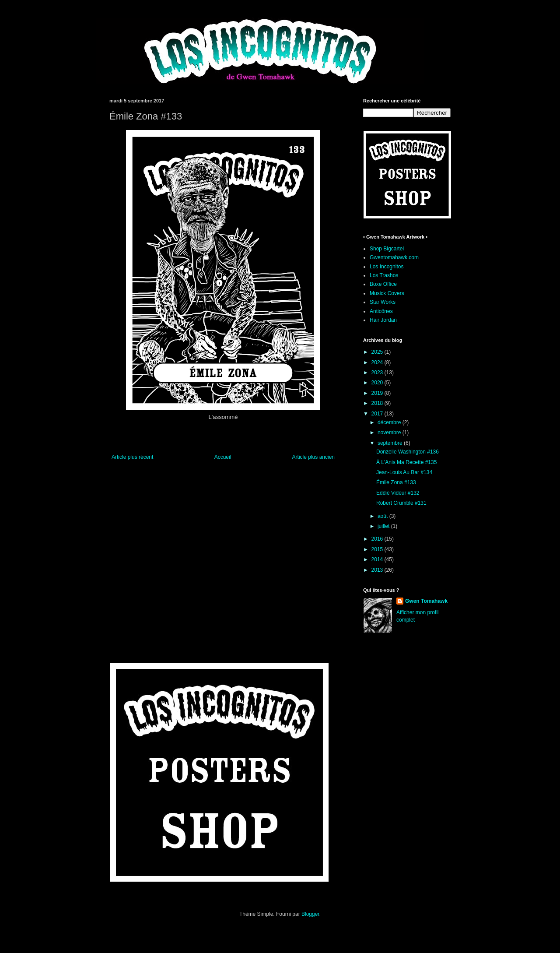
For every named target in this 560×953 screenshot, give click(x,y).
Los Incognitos (387, 267)
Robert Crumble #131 (401, 503)
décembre (390, 422)
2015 (378, 549)
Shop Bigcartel (387, 249)
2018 (378, 403)
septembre (391, 443)
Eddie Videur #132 (398, 493)
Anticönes (381, 311)
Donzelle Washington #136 (408, 452)
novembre (390, 433)
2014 (378, 559)
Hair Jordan (383, 320)
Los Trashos (384, 275)
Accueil (223, 457)
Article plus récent (132, 457)
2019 (378, 393)
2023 (378, 373)
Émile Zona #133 (396, 482)
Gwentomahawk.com (394, 257)
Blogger (310, 914)
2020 (378, 383)
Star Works (383, 302)
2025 (378, 352)
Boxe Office (383, 284)
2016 (378, 539)
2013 (378, 570)
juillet (384, 526)
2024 (378, 362)
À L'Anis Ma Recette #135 (406, 462)
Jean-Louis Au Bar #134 (404, 472)
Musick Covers (387, 293)
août (383, 516)
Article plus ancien (313, 457)
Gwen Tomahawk (426, 601)
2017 (378, 414)
